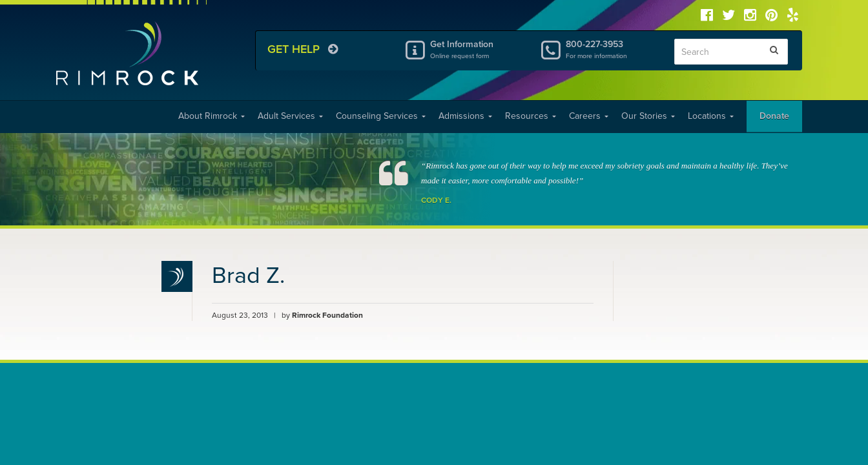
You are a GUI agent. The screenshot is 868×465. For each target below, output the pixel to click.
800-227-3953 (610, 49)
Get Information (475, 49)
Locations (711, 116)
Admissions (465, 116)
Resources (531, 116)
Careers (589, 116)
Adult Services (290, 116)
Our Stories (648, 116)
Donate (774, 116)
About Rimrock (212, 116)
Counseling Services (381, 116)
